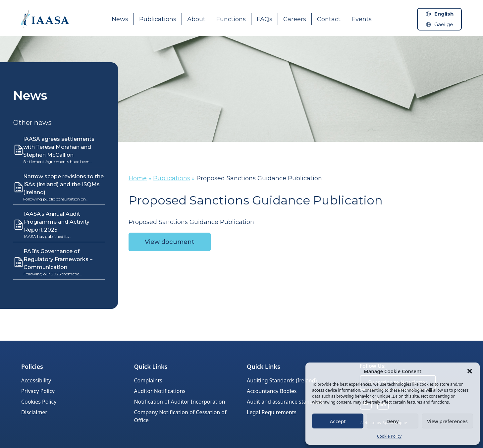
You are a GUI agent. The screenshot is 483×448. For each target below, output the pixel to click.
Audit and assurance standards (285, 402)
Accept (338, 421)
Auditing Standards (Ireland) (282, 380)
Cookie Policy (389, 436)
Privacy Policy (38, 391)
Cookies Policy (39, 402)
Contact (329, 19)
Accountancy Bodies (272, 391)
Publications (158, 19)
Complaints (148, 380)
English (444, 14)
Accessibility (36, 380)
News (120, 19)
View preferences (447, 421)
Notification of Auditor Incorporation (180, 402)
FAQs (265, 19)
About (196, 19)
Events (362, 19)
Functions (231, 19)
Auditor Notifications (160, 391)
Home (138, 178)
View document (170, 242)
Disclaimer (34, 412)
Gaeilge (444, 24)
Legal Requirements (272, 412)
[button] (470, 371)
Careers (295, 19)
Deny (393, 421)
